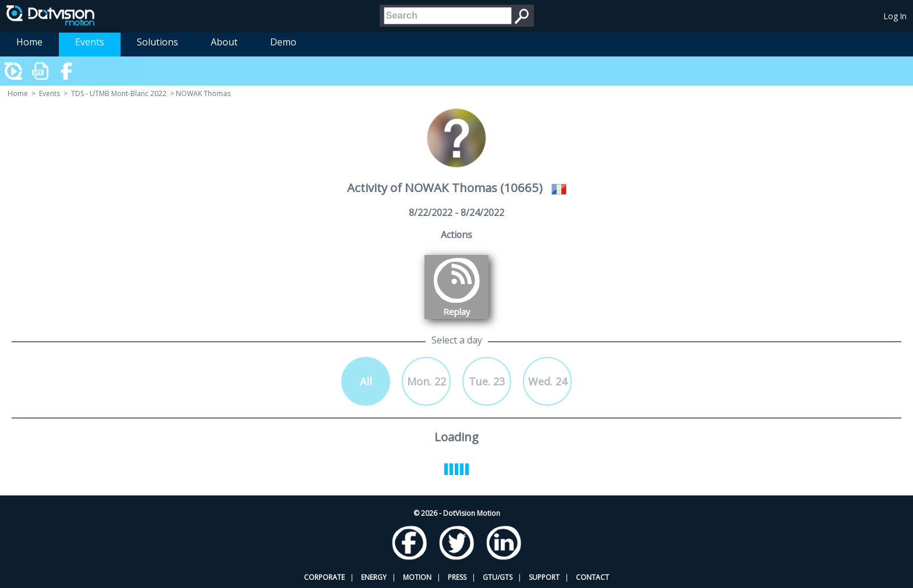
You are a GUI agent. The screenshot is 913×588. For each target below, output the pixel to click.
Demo (283, 42)
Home (29, 42)
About (224, 42)
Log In (895, 16)
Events (90, 42)
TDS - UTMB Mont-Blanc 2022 (119, 93)
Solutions (158, 42)
